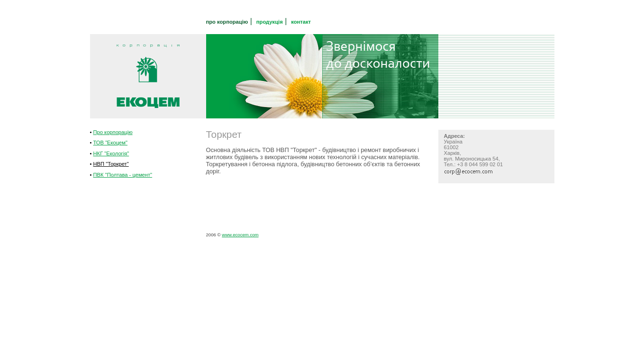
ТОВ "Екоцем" (110, 143)
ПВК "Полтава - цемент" (123, 175)
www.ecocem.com (240, 235)
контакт (301, 22)
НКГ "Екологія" (111, 153)
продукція (270, 22)
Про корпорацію (113, 132)
